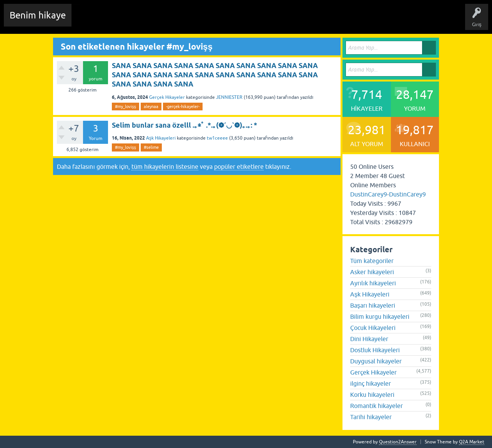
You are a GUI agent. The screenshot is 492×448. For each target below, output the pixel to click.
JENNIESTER (229, 97)
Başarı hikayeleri (373, 305)
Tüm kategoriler (372, 261)
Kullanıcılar (240, 21)
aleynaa (151, 107)
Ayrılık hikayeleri (373, 283)
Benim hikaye (38, 15)
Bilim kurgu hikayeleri (380, 316)
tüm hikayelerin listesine (165, 167)
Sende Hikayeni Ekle (283, 21)
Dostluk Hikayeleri (375, 350)
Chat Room (89, 21)
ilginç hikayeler (371, 383)
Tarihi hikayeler (371, 417)
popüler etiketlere (239, 167)
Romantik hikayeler (376, 406)
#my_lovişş (125, 107)
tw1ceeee (217, 138)
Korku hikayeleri (372, 395)
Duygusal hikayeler (376, 361)
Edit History (121, 21)
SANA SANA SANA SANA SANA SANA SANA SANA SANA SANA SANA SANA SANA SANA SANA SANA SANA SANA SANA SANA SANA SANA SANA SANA (215, 75)
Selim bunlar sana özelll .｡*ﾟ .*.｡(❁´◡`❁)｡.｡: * (184, 125)
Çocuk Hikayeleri (373, 328)
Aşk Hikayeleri (161, 138)
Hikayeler (152, 21)
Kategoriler (208, 21)
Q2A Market (472, 442)
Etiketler (179, 21)
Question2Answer (398, 442)
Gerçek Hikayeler (167, 97)
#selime (151, 147)
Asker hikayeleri (372, 272)
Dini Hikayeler (369, 339)
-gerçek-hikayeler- (183, 107)
